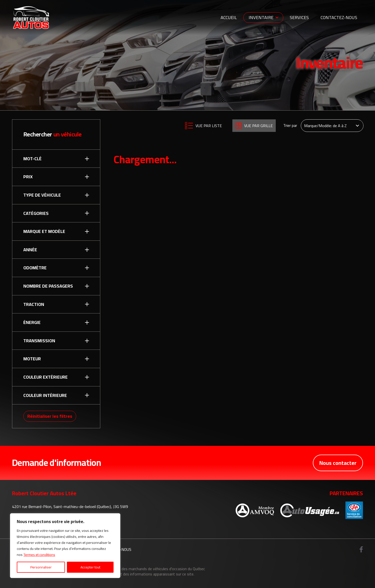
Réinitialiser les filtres (50, 416)
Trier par (290, 126)
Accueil (229, 17)
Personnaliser (41, 567)
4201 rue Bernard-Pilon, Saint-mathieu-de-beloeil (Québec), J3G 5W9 (70, 507)
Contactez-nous (339, 17)
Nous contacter (338, 463)
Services (299, 17)
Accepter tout (90, 567)
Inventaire (261, 17)
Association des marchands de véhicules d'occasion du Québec (153, 569)
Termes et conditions (39, 555)
